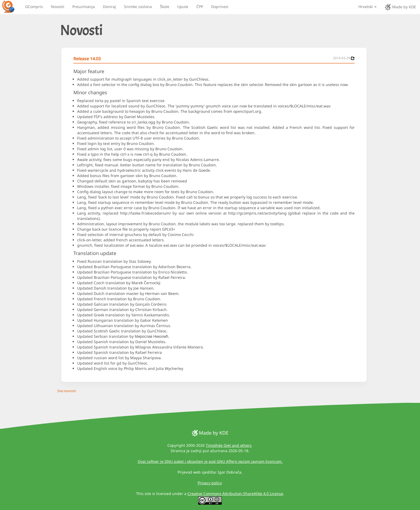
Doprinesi (220, 7)
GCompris (34, 7)
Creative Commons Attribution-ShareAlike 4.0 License (235, 494)
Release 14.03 (87, 59)
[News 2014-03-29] (353, 58)
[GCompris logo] (12, 6)
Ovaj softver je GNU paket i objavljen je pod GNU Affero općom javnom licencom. (210, 461)
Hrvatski (367, 7)
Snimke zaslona (138, 7)
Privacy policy (210, 483)
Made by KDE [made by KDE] (400, 7)
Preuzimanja (84, 7)
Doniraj (109, 7)
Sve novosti (67, 391)
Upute (183, 7)
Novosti (58, 7)
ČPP (200, 7)
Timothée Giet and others (229, 445)
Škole (165, 7)
